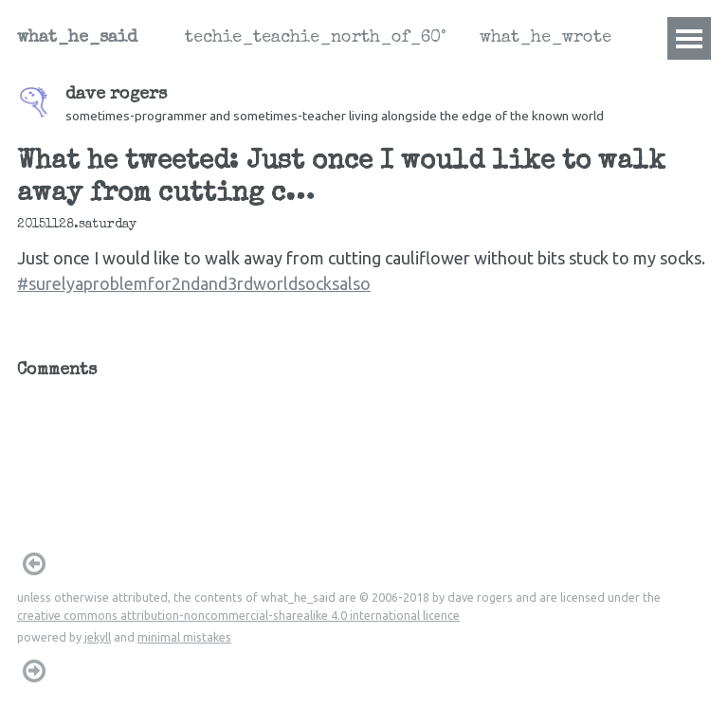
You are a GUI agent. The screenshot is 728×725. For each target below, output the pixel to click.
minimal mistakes (184, 637)
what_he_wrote (546, 38)
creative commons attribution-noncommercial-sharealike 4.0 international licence (238, 615)
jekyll (98, 637)
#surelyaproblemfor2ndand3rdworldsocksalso (194, 283)
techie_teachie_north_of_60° (315, 38)
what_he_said (77, 38)
